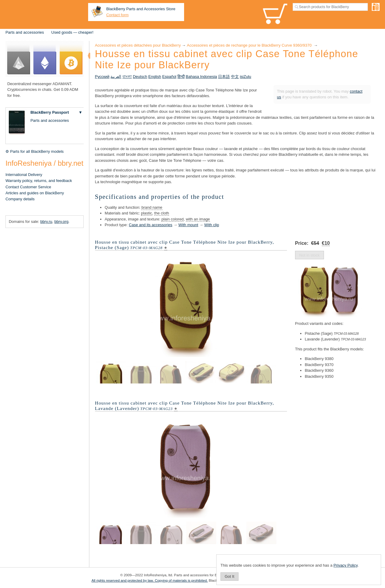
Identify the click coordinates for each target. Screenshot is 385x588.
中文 (235, 77)
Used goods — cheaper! (72, 32)
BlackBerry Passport (50, 112)
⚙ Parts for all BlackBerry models (34, 151)
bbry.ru (46, 222)
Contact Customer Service (28, 187)
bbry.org (62, 222)
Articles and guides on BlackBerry (35, 193)
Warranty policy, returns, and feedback (39, 181)
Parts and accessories (25, 32)
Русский (102, 77)
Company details (20, 199)
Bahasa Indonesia (202, 77)
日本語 (224, 77)
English (155, 77)
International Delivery (24, 175)
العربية (116, 77)
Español (169, 77)
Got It (229, 576)
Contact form (117, 15)
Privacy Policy (346, 565)
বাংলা (127, 77)
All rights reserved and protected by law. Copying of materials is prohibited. (150, 580)
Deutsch (140, 77)
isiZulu (245, 77)
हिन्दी (181, 77)
